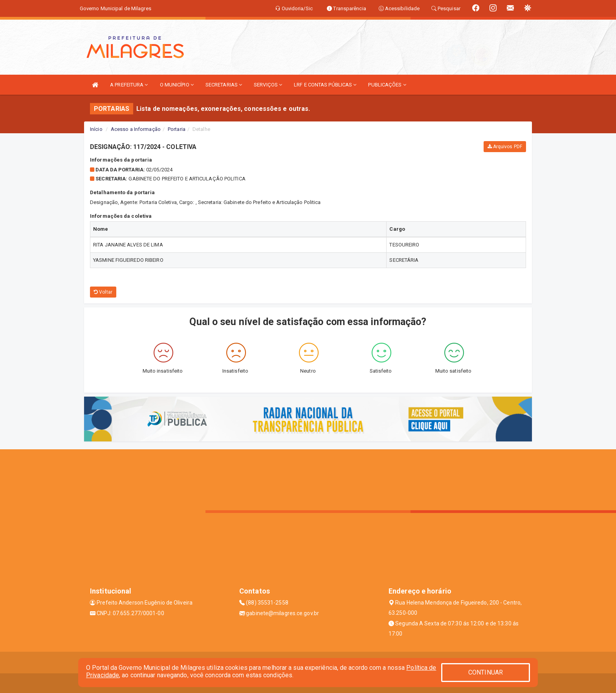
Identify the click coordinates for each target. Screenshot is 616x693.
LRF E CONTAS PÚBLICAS (325, 85)
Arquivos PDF (505, 147)
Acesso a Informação (136, 129)
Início (96, 129)
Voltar (103, 292)
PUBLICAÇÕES (387, 85)
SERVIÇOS (268, 85)
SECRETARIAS (224, 85)
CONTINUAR (486, 672)
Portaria (177, 129)
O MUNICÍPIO (177, 85)
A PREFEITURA (129, 85)
